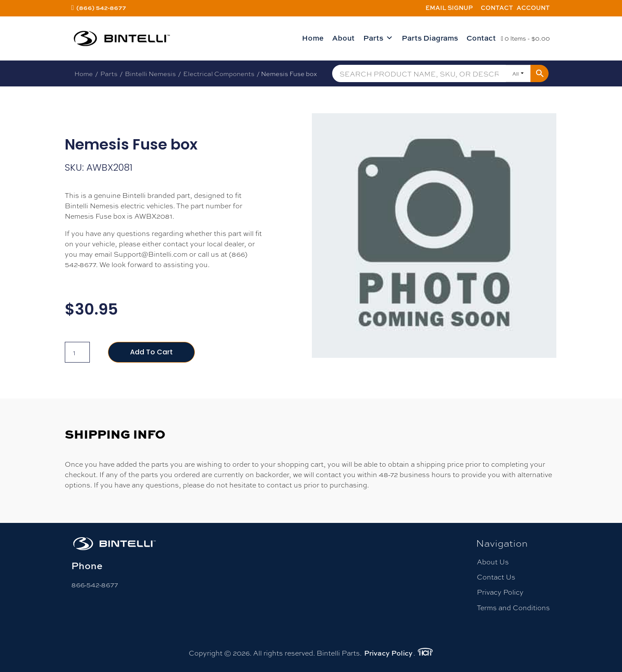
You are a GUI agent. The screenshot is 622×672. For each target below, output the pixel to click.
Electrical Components (219, 73)
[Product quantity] (77, 352)
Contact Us (496, 577)
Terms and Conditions (513, 607)
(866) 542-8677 (101, 8)
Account (533, 8)
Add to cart (151, 352)
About (343, 38)
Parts (378, 38)
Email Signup (449, 8)
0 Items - (525, 38)
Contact (497, 8)
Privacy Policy (500, 592)
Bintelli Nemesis (150, 73)
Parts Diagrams (430, 38)
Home (313, 38)
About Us (493, 562)
